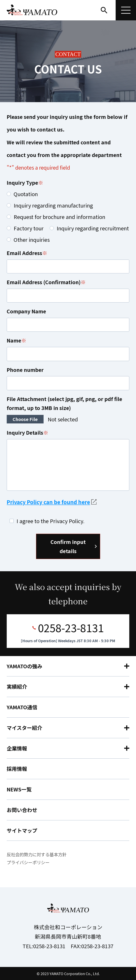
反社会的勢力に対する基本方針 (37, 854)
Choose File (25, 419)
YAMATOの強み (25, 666)
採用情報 (17, 769)
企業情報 (17, 748)
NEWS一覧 (19, 789)
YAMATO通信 (22, 707)
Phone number (25, 370)
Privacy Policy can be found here (48, 502)
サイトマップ (22, 830)
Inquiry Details (25, 432)
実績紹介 (17, 686)
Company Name (26, 311)
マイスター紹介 (24, 728)
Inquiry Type (22, 182)
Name (14, 340)
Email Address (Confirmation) (44, 282)
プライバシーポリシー (28, 862)
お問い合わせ (22, 810)
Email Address (24, 253)
